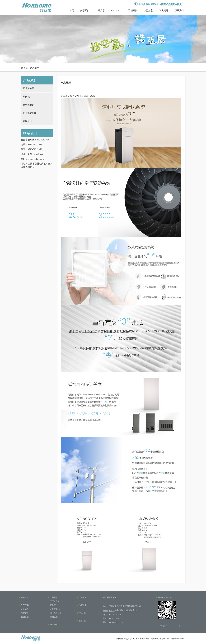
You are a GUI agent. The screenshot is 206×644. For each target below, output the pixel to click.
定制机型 (28, 121)
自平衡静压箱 (30, 113)
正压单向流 (29, 88)
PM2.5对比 (117, 11)
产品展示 (100, 11)
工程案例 (133, 11)
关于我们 (85, 11)
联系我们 (179, 11)
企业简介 (25, 609)
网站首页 (25, 598)
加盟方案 (148, 11)
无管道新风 (29, 105)
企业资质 (25, 617)
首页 (72, 11)
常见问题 (164, 11)
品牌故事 (25, 613)
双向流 (26, 97)
